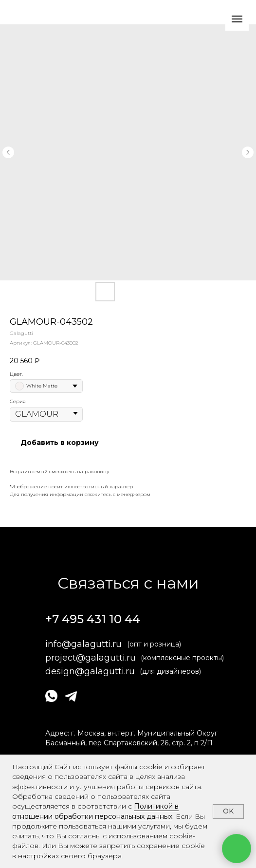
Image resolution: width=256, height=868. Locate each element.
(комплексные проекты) (182, 658)
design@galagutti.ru (90, 671)
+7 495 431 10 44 (93, 619)
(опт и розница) (154, 644)
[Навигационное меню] (237, 19)
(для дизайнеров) (170, 671)
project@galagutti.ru (91, 658)
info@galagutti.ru (83, 644)
